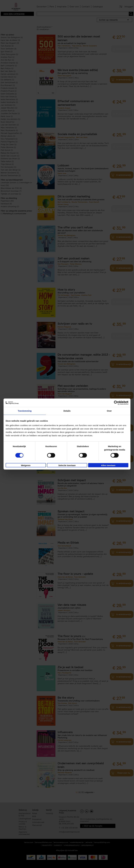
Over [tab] (109, 411)
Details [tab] (67, 411)
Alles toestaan (108, 465)
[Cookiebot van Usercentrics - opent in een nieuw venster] (116, 403)
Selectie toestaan (67, 465)
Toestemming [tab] (25, 411)
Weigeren (26, 465)
